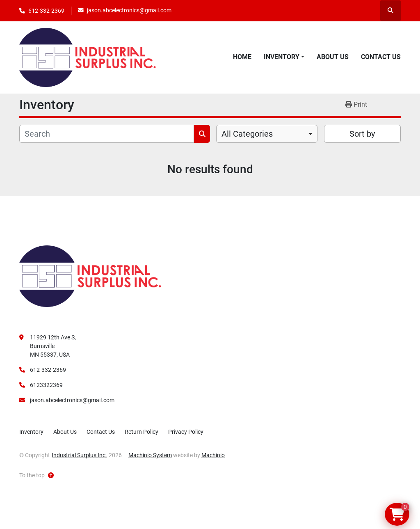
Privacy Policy (186, 432)
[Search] (107, 134)
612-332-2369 (46, 11)
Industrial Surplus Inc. (79, 455)
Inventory (282, 57)
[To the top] (37, 475)
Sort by (362, 134)
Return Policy (142, 432)
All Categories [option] (247, 134)
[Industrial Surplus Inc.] (90, 276)
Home (242, 57)
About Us (333, 57)
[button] (284, 57)
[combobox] (267, 134)
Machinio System (150, 455)
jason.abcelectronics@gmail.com (129, 10)
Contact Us (381, 57)
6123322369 (46, 385)
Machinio (213, 455)
